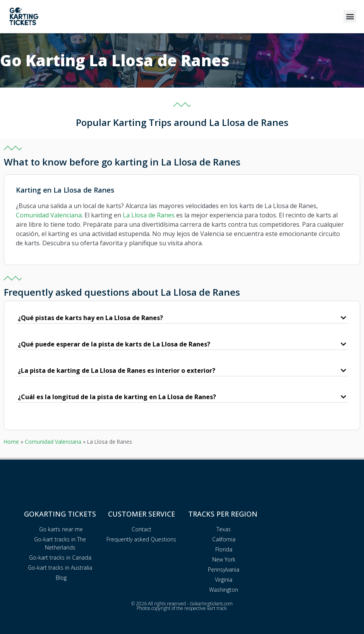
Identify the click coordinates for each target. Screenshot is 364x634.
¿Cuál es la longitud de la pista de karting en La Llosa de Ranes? (117, 397)
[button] (350, 16)
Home (11, 442)
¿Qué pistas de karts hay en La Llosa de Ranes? (90, 318)
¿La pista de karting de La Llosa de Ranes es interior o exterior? (117, 370)
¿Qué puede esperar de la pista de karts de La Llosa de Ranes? (114, 344)
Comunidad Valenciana (49, 215)
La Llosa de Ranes (149, 215)
